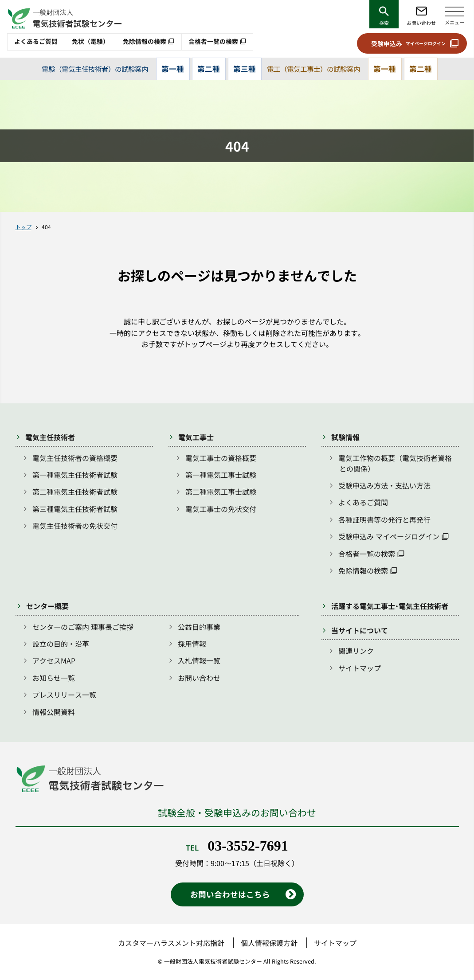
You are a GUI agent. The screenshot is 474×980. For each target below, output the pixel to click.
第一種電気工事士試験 (221, 475)
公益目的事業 (199, 627)
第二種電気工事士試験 (221, 492)
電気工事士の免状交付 (221, 509)
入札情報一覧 (199, 660)
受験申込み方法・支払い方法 (384, 485)
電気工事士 (196, 437)
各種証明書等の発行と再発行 (384, 519)
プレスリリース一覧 (64, 695)
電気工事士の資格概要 (221, 458)
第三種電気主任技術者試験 (75, 509)
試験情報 (345, 437)
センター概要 (47, 606)
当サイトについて (360, 630)
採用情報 (192, 644)
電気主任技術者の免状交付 (75, 526)
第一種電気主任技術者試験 (75, 475)
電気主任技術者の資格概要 (75, 458)
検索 (384, 23)
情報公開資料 (54, 712)
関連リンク (356, 651)
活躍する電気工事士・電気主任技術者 (390, 606)
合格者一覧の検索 (213, 41)
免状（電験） (90, 41)
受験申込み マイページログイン (389, 536)
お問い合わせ (421, 23)
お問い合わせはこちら (230, 894)
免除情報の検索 (145, 41)
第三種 (245, 69)
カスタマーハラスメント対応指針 (171, 943)
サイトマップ (360, 668)
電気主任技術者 (50, 437)
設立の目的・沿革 (61, 644)
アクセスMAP (54, 660)
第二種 (209, 69)
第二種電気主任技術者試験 (75, 492)
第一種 (173, 69)
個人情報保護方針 (269, 943)
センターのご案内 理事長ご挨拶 (83, 627)
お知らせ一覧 (54, 678)
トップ (24, 227)
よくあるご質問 (36, 41)
